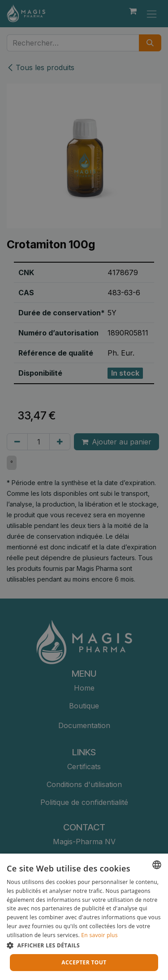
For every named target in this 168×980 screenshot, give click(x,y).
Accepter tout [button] (84, 962)
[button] (84, 945)
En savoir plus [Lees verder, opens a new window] (99, 935)
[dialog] (84, 917)
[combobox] (157, 865)
